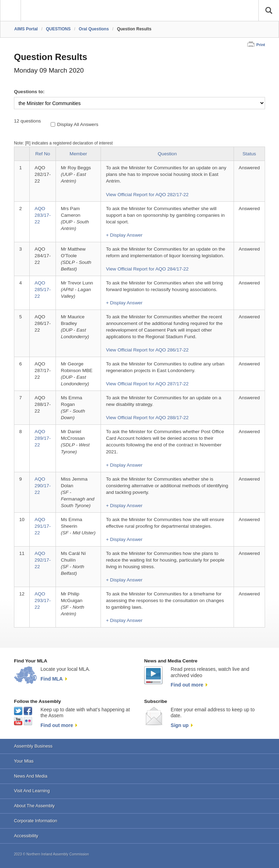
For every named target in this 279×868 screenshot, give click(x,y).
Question (167, 154)
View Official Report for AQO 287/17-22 (147, 384)
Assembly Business (33, 746)
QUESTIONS (58, 29)
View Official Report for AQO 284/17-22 (147, 269)
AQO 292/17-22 (43, 560)
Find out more (187, 685)
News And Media (31, 776)
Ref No (43, 154)
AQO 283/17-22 (43, 215)
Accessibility (26, 836)
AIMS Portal (26, 29)
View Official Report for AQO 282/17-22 (147, 195)
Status (249, 154)
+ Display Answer (124, 235)
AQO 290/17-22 (43, 486)
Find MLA (52, 679)
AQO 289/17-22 (43, 438)
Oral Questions (94, 29)
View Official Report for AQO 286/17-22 (147, 350)
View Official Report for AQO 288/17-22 (147, 418)
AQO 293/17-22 (43, 600)
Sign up (180, 725)
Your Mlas (24, 761)
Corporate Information (36, 821)
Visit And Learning (32, 791)
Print (261, 45)
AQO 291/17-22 (43, 526)
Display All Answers (78, 124)
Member (78, 154)
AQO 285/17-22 (43, 290)
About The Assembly (34, 806)
